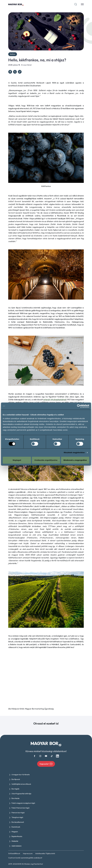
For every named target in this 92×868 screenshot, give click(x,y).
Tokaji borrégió (17, 817)
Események (16, 827)
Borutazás (16, 798)
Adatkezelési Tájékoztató (45, 853)
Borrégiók (15, 789)
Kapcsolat (46, 764)
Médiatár (15, 841)
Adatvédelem (17, 846)
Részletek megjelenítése (74, 452)
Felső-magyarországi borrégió (23, 803)
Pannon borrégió (18, 813)
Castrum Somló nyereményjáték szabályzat (25, 858)
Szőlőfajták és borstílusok (21, 784)
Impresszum (28, 853)
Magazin (15, 832)
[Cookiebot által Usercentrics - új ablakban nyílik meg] (79, 406)
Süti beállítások (14, 853)
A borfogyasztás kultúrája (21, 794)
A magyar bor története (21, 775)
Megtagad (17, 460)
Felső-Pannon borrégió (21, 808)
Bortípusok (16, 779)
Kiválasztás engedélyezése (46, 460)
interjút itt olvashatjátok (55, 400)
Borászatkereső (18, 822)
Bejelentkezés (17, 836)
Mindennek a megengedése (75, 460)
